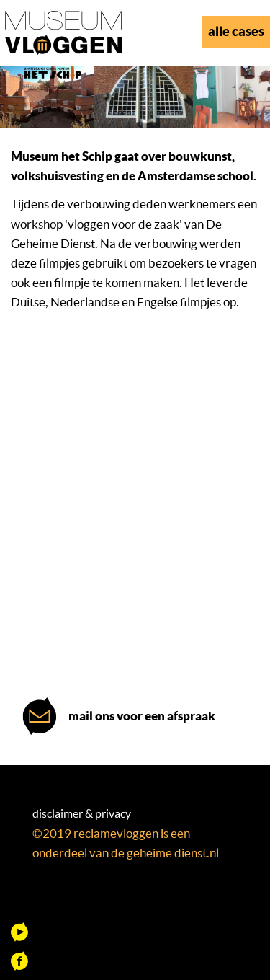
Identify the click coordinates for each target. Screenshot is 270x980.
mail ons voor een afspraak (142, 715)
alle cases (236, 31)
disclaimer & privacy (82, 813)
